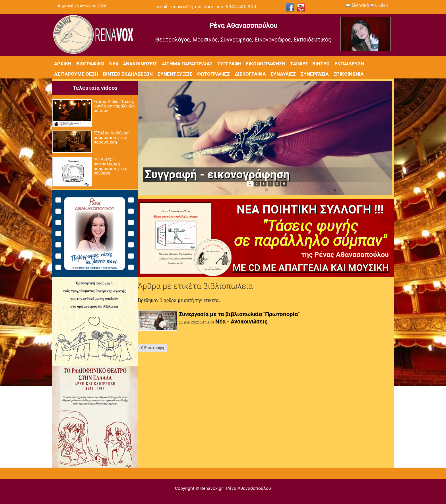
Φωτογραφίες (213, 74)
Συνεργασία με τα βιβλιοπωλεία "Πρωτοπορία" (239, 314)
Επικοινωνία (348, 74)
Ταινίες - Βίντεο (310, 64)
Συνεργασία (315, 74)
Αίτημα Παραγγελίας (187, 64)
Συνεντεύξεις (175, 74)
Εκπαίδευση (349, 64)
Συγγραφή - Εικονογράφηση (251, 64)
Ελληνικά (357, 5)
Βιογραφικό (90, 64)
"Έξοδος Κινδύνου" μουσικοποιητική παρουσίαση (112, 138)
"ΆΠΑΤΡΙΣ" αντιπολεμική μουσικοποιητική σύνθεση (111, 166)
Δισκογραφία (250, 74)
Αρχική (63, 64)
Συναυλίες (283, 74)
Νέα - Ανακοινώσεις (133, 64)
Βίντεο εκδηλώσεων (128, 74)
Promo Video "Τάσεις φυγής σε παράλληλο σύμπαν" (114, 106)
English (379, 5)
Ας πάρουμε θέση (76, 74)
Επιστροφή (154, 348)
